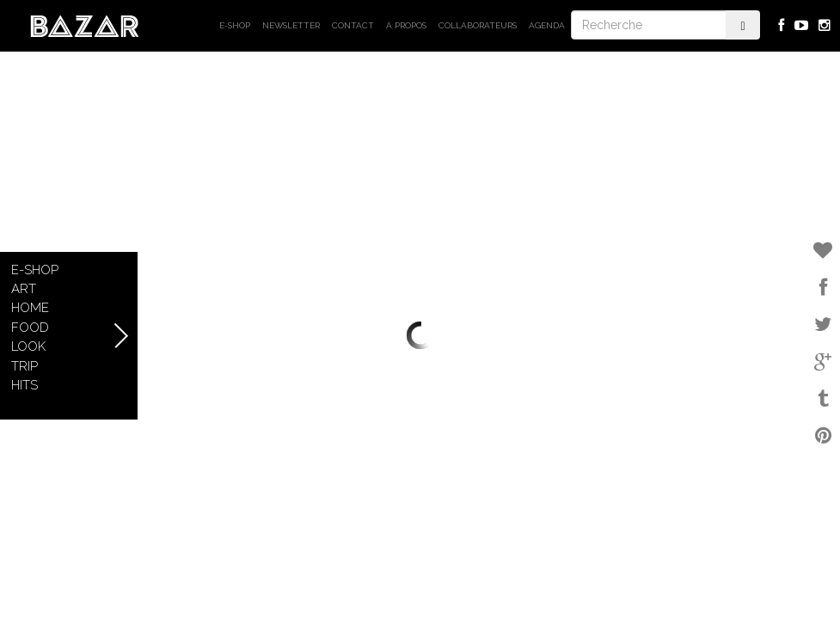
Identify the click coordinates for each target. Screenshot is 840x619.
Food (30, 328)
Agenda (547, 25)
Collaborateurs (478, 25)
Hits (25, 385)
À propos (406, 25)
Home (30, 308)
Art (24, 289)
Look (28, 346)
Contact (353, 25)
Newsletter (291, 25)
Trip (25, 366)
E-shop (235, 25)
